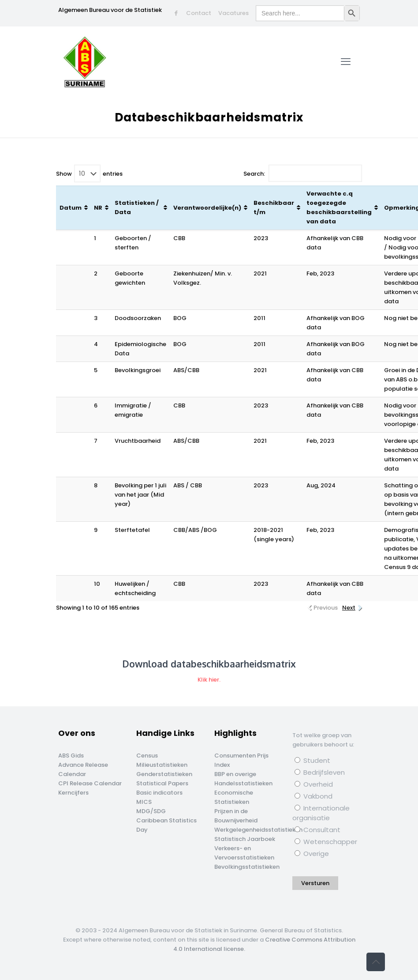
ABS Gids (71, 756)
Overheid (314, 784)
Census (147, 756)
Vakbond (313, 796)
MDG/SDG (151, 811)
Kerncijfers (73, 793)
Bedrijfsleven (320, 772)
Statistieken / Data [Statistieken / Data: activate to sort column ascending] (137, 207)
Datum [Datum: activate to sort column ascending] (71, 208)
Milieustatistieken (162, 765)
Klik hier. (209, 680)
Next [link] (349, 608)
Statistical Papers (162, 783)
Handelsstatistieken (243, 783)
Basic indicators (159, 793)
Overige (312, 854)
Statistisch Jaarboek (245, 839)
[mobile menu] (346, 62)
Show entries (89, 173)
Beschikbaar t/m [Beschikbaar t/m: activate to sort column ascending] (274, 207)
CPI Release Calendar (90, 783)
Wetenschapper (326, 842)
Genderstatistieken (164, 774)
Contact (199, 13)
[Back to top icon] (376, 962)
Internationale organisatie (321, 813)
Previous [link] (326, 608)
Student (312, 760)
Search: (303, 173)
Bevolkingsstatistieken (247, 867)
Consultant (317, 830)
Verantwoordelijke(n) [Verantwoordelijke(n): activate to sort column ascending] (207, 208)
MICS (144, 802)
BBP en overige (235, 774)
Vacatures (233, 13)
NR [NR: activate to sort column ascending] (98, 208)
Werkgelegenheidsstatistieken (258, 830)
